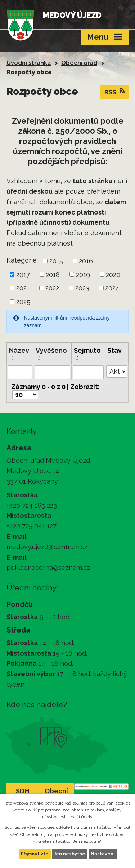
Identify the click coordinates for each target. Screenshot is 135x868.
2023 (82, 288)
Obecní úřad (79, 63)
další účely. (82, 817)
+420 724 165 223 (32, 505)
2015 (56, 261)
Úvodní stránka (29, 63)
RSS (114, 92)
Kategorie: (22, 260)
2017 (23, 274)
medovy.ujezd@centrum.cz (47, 547)
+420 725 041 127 (31, 526)
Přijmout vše (35, 854)
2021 (23, 288)
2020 (113, 274)
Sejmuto (87, 350)
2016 (86, 261)
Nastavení (103, 854)
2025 (23, 302)
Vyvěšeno (51, 350)
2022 (52, 288)
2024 (112, 288)
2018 (53, 274)
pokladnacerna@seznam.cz (48, 567)
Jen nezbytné (70, 854)
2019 (83, 274)
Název (19, 350)
